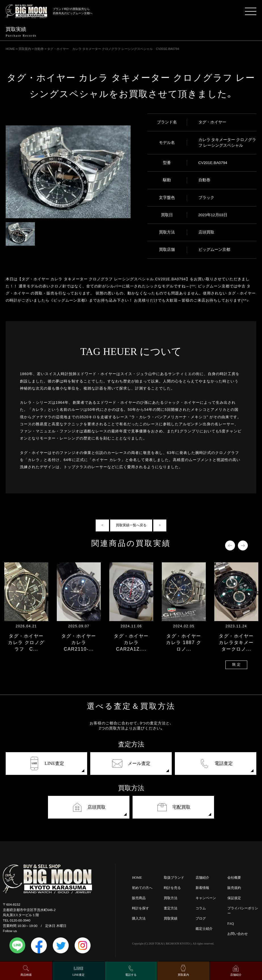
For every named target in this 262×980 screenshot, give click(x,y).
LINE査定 (46, 764)
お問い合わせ (238, 934)
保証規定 (234, 898)
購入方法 (139, 919)
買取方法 (171, 898)
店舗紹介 (202, 878)
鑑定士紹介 (204, 929)
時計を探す (141, 908)
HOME (137, 878)
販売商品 (139, 898)
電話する (131, 975)
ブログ (201, 919)
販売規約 (234, 888)
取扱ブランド (174, 878)
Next (243, 545)
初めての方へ (142, 888)
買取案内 (183, 975)
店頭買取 (89, 807)
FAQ (231, 924)
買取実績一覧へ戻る (131, 525)
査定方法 (171, 908)
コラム (201, 908)
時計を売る (172, 888)
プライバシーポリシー (243, 911)
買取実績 (171, 919)
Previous (230, 545)
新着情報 (202, 888)
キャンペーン (206, 898)
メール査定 (131, 764)
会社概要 (234, 878)
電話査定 (216, 764)
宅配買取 (173, 807)
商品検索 (26, 975)
